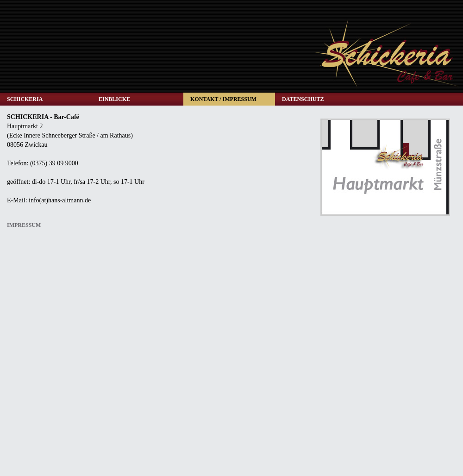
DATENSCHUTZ (303, 99)
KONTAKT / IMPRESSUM (223, 99)
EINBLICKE (114, 99)
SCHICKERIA (25, 99)
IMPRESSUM (24, 225)
